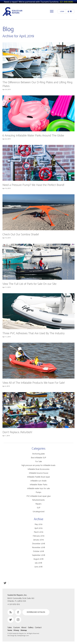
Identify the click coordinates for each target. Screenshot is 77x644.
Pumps (38, 492)
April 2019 (38, 528)
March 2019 (39, 532)
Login (62, 11)
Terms (10, 630)
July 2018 (38, 563)
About (24, 628)
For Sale (39, 462)
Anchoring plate (38, 454)
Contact (38, 628)
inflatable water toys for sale (39, 488)
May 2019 (38, 524)
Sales (10, 628)
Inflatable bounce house (39, 473)
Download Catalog (36, 612)
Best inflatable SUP (38, 458)
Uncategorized (39, 512)
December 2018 (39, 544)
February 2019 (39, 536)
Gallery (31, 628)
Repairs (38, 504)
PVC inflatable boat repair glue (39, 496)
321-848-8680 (66, 2)
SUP (39, 508)
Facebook (18, 612)
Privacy (16, 630)
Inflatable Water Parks (39, 485)
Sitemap (24, 630)
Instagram (18, 620)
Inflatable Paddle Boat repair (39, 477)
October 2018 (38, 551)
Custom (17, 628)
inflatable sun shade (38, 481)
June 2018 (38, 567)
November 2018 (38, 548)
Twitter (5, 583)
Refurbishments (38, 500)
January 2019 (38, 540)
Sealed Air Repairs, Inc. (12, 11)
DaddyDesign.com (23, 635)
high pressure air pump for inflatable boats (38, 465)
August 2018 (38, 559)
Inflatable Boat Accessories (39, 469)
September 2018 (39, 555)
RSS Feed (11, 612)
